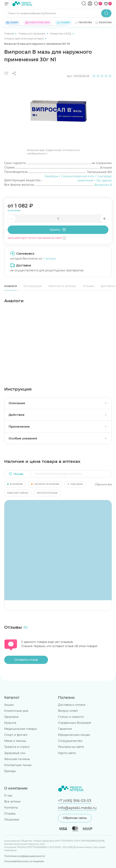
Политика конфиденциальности (24, 856)
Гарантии (65, 729)
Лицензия (12, 820)
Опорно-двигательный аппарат (24, 39)
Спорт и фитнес (16, 735)
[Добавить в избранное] (6, 73)
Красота (10, 723)
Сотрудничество (70, 741)
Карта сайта (67, 753)
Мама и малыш (15, 741)
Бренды (10, 771)
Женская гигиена (17, 759)
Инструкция (33, 286)
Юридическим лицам (74, 735)
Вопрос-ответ (68, 711)
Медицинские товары (20, 729)
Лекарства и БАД (61, 34)
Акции (9, 705)
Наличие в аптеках (62, 286)
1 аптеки (50, 259)
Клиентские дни (16, 711)
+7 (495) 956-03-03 (75, 801)
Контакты (11, 808)
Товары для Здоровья (32, 34)
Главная (9, 34)
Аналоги (11, 286)
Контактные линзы (18, 765)
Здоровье (11, 717)
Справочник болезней (74, 723)
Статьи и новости (71, 717)
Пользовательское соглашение (24, 861)
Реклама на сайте (71, 747)
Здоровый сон (15, 753)
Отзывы (89, 286)
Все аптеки (12, 802)
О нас (8, 795)
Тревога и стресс (17, 747)
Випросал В (103, 185)
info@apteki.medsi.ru (77, 808)
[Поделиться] (14, 73)
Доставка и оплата (72, 705)
